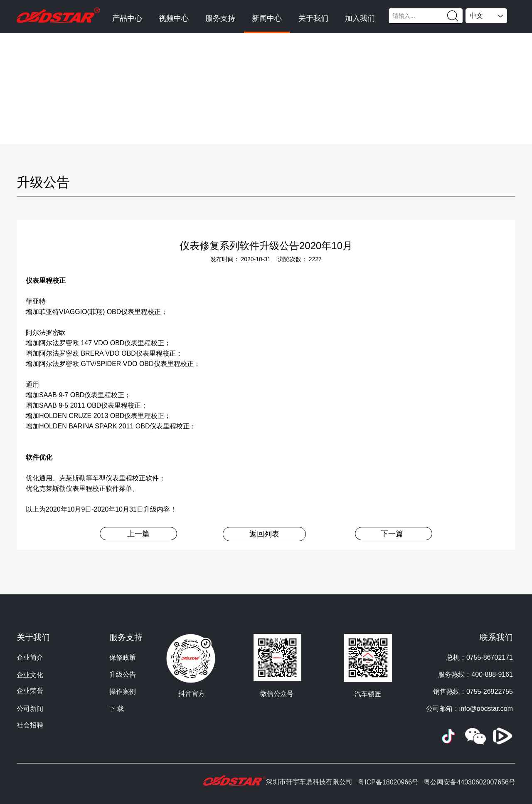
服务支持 (220, 18)
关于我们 (313, 18)
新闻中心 (267, 18)
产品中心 (127, 18)
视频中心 (174, 18)
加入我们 (360, 18)
